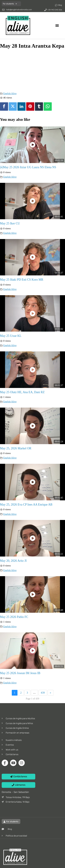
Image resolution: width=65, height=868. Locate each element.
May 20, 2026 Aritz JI (13, 561)
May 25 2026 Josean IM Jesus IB (20, 673)
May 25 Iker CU (10, 223)
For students (10, 4)
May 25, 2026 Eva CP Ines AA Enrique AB (26, 505)
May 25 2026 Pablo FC (14, 617)
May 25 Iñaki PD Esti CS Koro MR (22, 280)
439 (43, 693)
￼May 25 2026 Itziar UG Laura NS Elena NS (28, 167)
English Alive (10, 93)
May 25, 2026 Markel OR (16, 448)
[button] (57, 25)
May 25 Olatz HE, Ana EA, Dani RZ (22, 392)
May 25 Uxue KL (11, 336)
